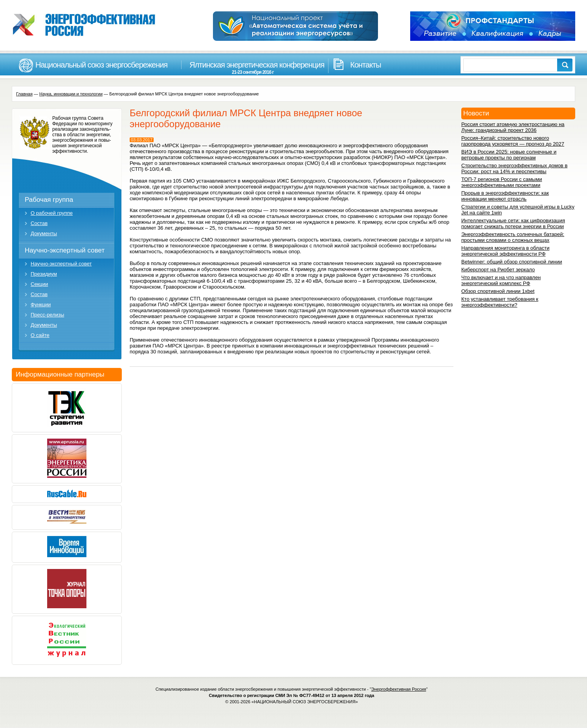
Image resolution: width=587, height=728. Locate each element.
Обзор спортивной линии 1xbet (498, 291)
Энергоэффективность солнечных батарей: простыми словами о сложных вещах (513, 237)
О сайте (40, 335)
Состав (39, 223)
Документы (44, 233)
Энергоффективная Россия (399, 689)
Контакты (365, 65)
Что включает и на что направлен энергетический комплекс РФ (501, 280)
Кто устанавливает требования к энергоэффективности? (500, 302)
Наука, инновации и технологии (71, 94)
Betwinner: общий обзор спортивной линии (512, 262)
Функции (41, 305)
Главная (24, 94)
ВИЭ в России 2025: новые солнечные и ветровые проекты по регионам (509, 155)
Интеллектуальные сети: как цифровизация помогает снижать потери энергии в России (513, 223)
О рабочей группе (52, 213)
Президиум (44, 274)
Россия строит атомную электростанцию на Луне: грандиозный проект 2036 (513, 127)
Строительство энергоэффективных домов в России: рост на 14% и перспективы (514, 168)
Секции (39, 284)
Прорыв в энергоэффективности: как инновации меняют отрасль (505, 196)
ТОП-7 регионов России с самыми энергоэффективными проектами (502, 182)
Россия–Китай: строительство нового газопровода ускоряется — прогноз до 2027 (513, 141)
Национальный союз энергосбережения (101, 65)
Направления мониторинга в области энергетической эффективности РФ (505, 251)
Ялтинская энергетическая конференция (253, 68)
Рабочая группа (49, 200)
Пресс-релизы (47, 315)
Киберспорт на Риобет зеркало (498, 270)
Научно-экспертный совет (65, 250)
